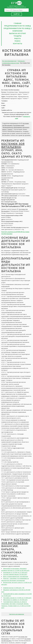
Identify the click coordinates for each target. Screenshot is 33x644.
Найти (17, 14)
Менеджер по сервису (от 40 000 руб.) (15, 600)
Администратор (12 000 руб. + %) (14, 588)
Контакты (18, 44)
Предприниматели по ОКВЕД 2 (18, 28)
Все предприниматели (9, 61)
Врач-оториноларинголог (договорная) (16, 576)
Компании (17, 31)
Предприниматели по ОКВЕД (17, 26)
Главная (18, 23)
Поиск (17, 41)
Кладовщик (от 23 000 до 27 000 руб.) (15, 572)
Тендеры (18, 36)
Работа (17, 38)
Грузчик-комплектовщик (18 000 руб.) (15, 574)
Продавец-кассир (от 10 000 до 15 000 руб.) (17, 598)
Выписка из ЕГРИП (18, 33)
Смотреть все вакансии (17, 614)
